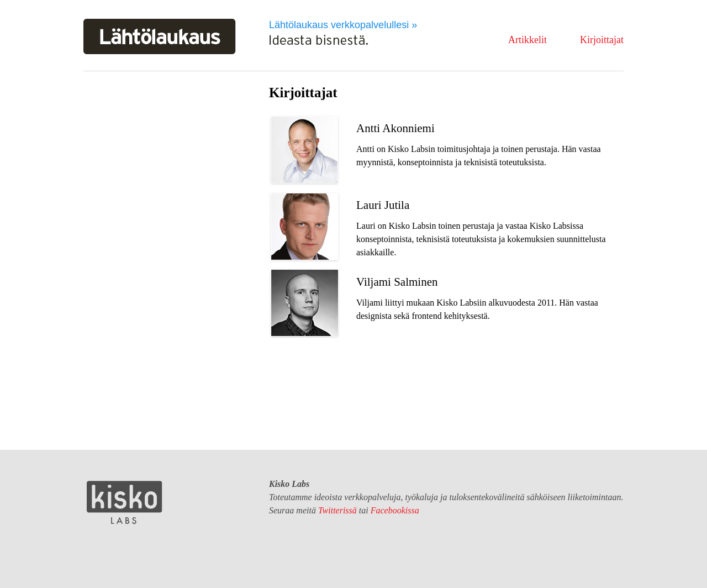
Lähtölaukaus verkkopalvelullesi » (343, 25)
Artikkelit (527, 40)
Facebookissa (395, 510)
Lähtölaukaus (160, 36)
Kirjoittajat (602, 40)
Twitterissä (337, 510)
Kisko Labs (125, 502)
